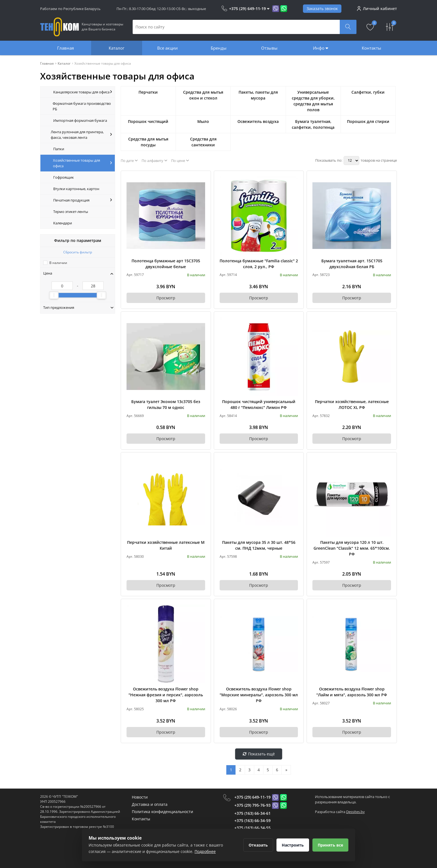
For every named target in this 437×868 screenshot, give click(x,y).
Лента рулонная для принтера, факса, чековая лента (81, 135)
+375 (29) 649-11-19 (253, 797)
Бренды (219, 48)
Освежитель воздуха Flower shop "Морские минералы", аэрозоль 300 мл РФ (259, 695)
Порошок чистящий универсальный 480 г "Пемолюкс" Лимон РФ (259, 404)
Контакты (372, 48)
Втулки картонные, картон (76, 189)
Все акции (167, 48)
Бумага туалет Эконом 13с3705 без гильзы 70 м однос (166, 404)
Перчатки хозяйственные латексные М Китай (166, 545)
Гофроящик (64, 177)
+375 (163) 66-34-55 (253, 828)
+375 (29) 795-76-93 (253, 805)
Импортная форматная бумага (80, 120)
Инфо (321, 48)
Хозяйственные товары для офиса (82, 163)
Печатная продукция (83, 200)
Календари (63, 223)
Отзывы (269, 48)
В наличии (58, 263)
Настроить (293, 845)
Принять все (330, 845)
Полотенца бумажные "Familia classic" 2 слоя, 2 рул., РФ (259, 264)
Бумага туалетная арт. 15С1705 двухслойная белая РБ (352, 264)
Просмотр (166, 298)
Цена (78, 273)
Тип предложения (78, 307)
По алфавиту (154, 161)
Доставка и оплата (150, 804)
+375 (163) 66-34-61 (253, 813)
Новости (140, 797)
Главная (65, 48)
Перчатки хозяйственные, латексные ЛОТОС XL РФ (352, 404)
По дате (129, 161)
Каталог (116, 48)
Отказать (258, 845)
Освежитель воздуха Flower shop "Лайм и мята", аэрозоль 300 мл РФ (352, 692)
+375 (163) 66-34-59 (253, 820)
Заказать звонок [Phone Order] (322, 9)
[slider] (54, 295)
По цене (180, 161)
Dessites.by (355, 812)
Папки (59, 149)
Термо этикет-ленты (71, 212)
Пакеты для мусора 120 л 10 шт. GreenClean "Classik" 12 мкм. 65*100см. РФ (352, 548)
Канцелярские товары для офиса (83, 92)
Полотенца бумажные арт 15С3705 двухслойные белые (166, 264)
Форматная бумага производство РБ (82, 106)
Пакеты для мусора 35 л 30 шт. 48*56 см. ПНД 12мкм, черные (259, 545)
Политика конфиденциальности (162, 812)
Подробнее (205, 851)
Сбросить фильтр (78, 252)
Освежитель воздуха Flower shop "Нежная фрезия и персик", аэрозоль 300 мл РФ (166, 695)
